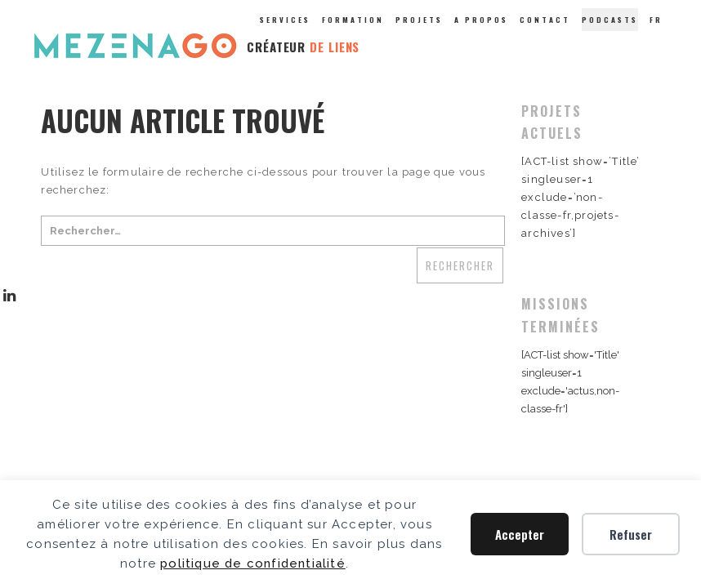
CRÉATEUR (303, 47)
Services (285, 20)
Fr (656, 20)
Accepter (520, 534)
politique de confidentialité (253, 563)
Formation (353, 20)
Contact (545, 20)
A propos (481, 20)
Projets (419, 20)
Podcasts (610, 20)
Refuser (631, 534)
